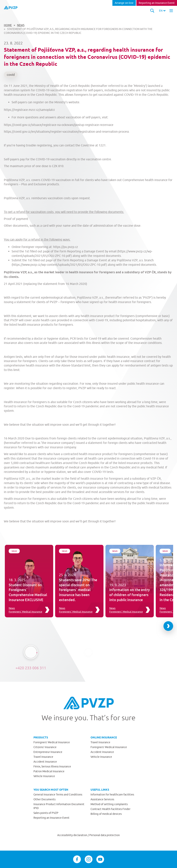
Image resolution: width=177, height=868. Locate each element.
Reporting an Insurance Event (157, 3)
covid (11, 75)
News (21, 25)
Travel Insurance (43, 757)
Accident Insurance (45, 762)
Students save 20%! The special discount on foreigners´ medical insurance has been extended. (78, 590)
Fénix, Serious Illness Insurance (52, 766)
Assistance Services (102, 799)
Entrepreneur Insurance (48, 752)
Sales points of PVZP (46, 813)
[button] (162, 11)
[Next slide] (168, 626)
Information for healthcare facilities (112, 795)
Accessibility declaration (73, 835)
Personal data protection (105, 835)
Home (8, 25)
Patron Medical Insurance (49, 771)
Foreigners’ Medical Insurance (25, 612)
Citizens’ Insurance (45, 747)
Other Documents (44, 799)
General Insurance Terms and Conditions (58, 795)
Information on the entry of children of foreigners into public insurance (130, 595)
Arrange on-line (124, 3)
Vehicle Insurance (44, 776)
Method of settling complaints (109, 804)
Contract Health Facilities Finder (110, 809)
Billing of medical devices (106, 814)
